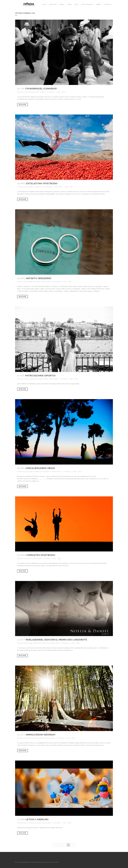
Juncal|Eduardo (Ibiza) (40, 468)
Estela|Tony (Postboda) (42, 183)
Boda (31, 282)
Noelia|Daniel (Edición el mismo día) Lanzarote (56, 640)
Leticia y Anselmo (37, 819)
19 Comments (56, 282)
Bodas (31, 187)
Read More (22, 105)
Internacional (37, 282)
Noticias (46, 379)
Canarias (35, 643)
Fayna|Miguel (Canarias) (41, 89)
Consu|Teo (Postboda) (41, 555)
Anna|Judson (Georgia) (41, 735)
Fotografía (32, 92)
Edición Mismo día (44, 643)
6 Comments (58, 187)
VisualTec (56, 862)
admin (43, 92)
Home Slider (39, 379)
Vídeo (38, 92)
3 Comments (51, 92)
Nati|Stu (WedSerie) (39, 278)
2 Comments (67, 472)
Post (41, 187)
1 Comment (64, 379)
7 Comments (60, 738)
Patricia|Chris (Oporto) (40, 376)
